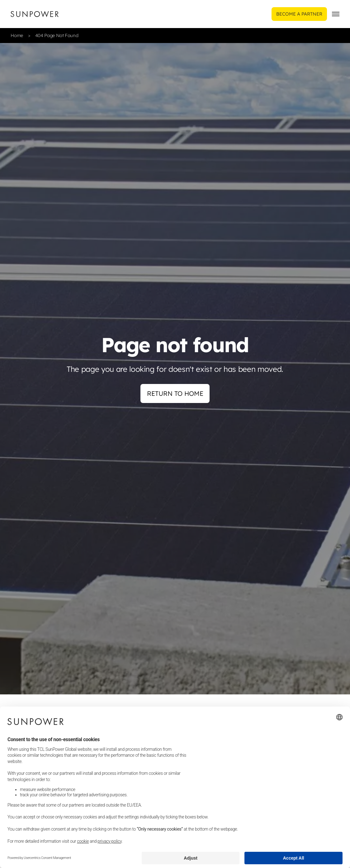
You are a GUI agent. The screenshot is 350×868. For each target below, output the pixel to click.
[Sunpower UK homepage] (35, 14)
